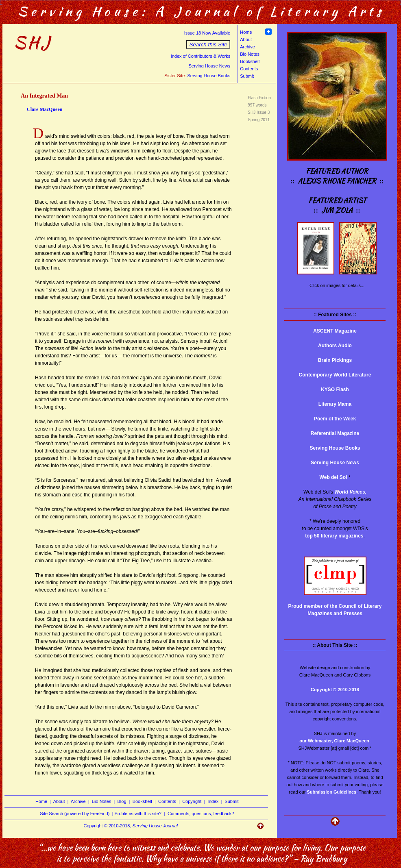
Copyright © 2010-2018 (335, 690)
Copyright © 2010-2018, (131, 826)
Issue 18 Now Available (207, 33)
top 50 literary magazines (334, 536)
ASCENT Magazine (335, 331)
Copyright (192, 801)
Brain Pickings (335, 360)
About (246, 39)
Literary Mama (335, 404)
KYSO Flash (335, 389)
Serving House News (209, 66)
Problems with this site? (138, 814)
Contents (249, 69)
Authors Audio (335, 346)
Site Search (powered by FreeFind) (75, 814)
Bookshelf (250, 61)
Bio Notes (250, 54)
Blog (122, 801)
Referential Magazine (335, 433)
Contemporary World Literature (335, 375)
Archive (247, 47)
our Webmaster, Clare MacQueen (334, 741)
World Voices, (350, 492)
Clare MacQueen (45, 109)
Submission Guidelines (332, 792)
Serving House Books (209, 76)
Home (246, 32)
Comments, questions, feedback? (201, 814)
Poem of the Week (335, 419)
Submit (247, 76)
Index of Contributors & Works (201, 56)
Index (213, 801)
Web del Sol (333, 477)
